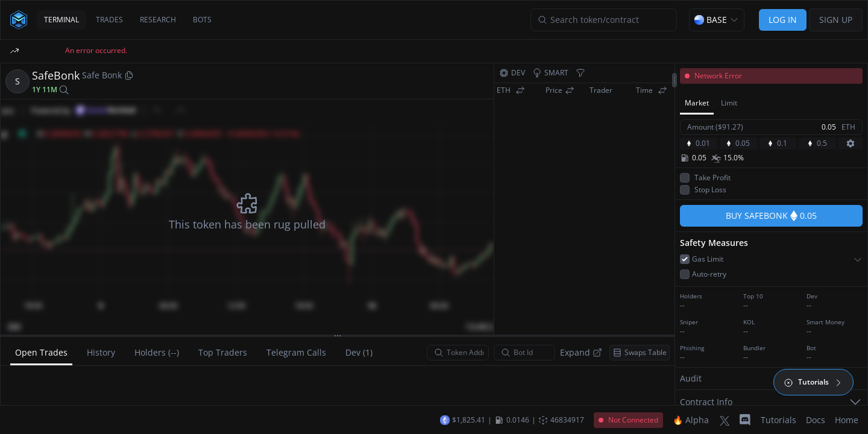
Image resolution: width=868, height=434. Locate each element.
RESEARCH (158, 20)
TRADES (109, 20)
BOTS (202, 20)
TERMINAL (61, 20)
